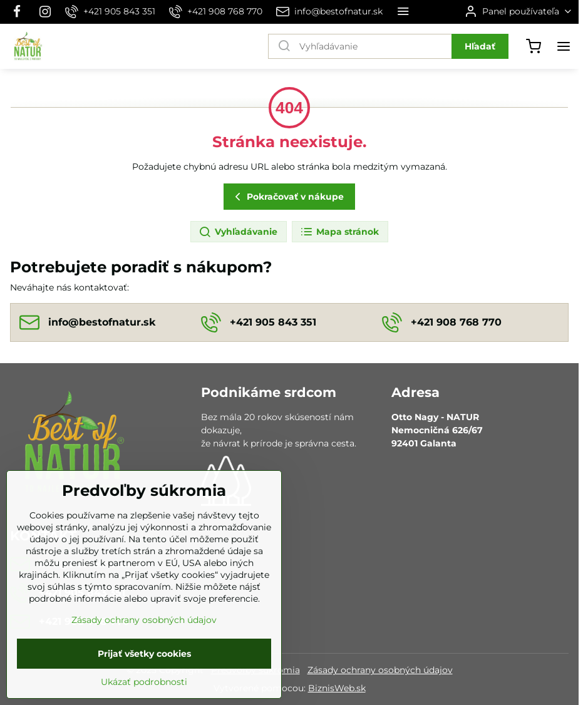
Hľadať (480, 46)
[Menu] (564, 46)
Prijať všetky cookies (144, 676)
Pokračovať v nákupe (287, 197)
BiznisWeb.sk (337, 688)
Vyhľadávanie (238, 232)
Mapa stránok (339, 232)
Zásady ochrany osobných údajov (380, 670)
